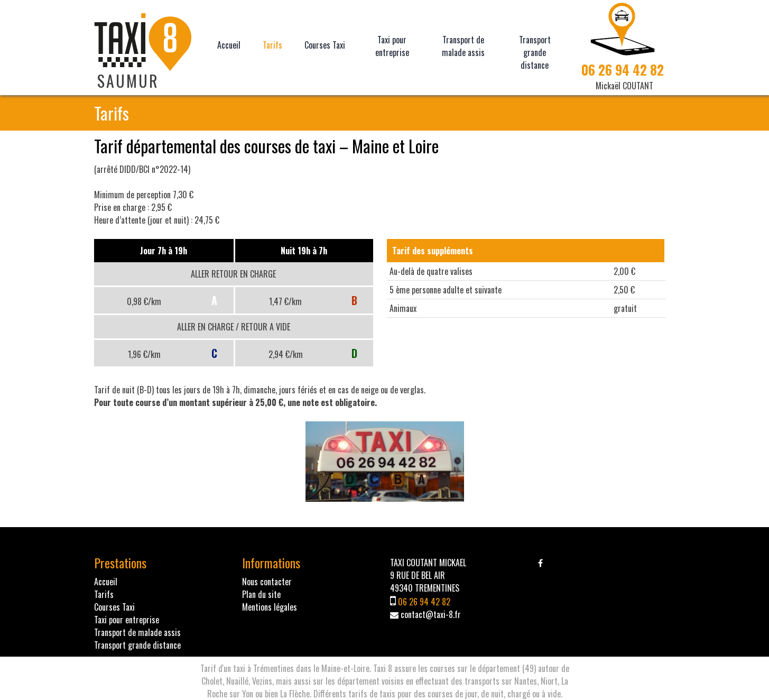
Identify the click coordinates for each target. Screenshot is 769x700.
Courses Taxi (325, 45)
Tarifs (272, 45)
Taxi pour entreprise (392, 46)
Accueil (229, 45)
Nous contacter (267, 582)
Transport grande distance (535, 52)
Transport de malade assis (463, 46)
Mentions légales (270, 607)
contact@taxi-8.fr (431, 614)
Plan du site (261, 594)
